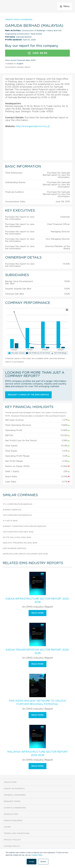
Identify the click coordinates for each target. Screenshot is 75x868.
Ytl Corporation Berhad (18, 504)
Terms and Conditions (17, 833)
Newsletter (11, 814)
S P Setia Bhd (10, 521)
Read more (37, 613)
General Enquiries (15, 795)
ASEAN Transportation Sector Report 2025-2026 (37, 652)
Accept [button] (32, 862)
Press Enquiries (13, 821)
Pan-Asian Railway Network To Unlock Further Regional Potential (38, 703)
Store (7, 827)
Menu (65, 6)
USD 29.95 (38, 53)
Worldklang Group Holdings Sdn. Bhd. (25, 554)
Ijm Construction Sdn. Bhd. (18, 532)
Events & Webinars (15, 808)
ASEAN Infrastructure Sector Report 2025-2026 (37, 601)
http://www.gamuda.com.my (33, 126)
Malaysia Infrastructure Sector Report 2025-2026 (38, 754)
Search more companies (19, 19)
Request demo (12, 801)
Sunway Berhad (12, 510)
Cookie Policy (12, 846)
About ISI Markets (14, 789)
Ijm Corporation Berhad (17, 515)
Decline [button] (43, 862)
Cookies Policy (37, 855)
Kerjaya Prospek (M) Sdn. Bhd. (20, 543)
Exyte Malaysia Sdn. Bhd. (17, 537)
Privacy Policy (12, 840)
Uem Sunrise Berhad (15, 548)
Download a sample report (18, 67)
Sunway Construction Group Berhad (25, 526)
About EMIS (10, 782)
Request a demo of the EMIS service (28, 395)
